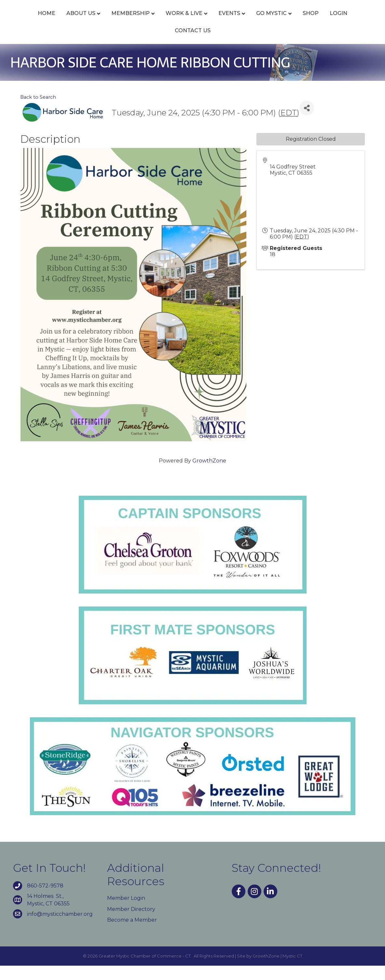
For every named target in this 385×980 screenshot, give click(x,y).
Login (183, 45)
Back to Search (38, 111)
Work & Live (175, 20)
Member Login (126, 912)
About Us (71, 20)
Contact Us (220, 45)
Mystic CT (292, 970)
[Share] (307, 122)
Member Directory (131, 923)
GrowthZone (209, 475)
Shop (155, 45)
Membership (121, 20)
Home (37, 20)
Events (220, 20)
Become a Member (132, 934)
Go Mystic (337, 20)
